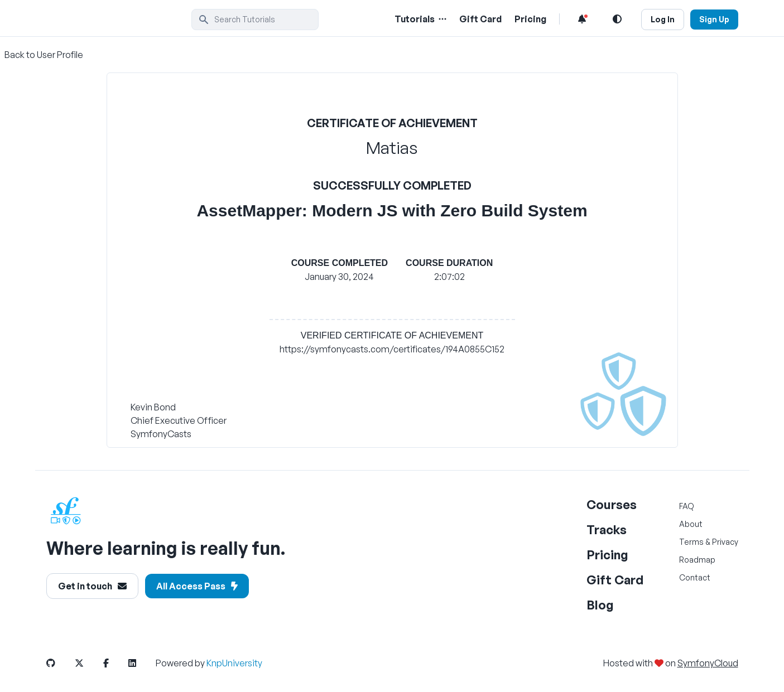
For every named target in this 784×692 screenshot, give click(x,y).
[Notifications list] (582, 19)
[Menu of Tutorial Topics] (441, 19)
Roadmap (697, 560)
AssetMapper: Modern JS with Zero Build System (392, 210)
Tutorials (415, 19)
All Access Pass (197, 586)
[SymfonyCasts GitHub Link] (60, 663)
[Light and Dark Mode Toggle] (617, 19)
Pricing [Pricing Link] (530, 19)
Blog (600, 605)
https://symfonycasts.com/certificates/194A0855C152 (392, 349)
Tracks (607, 529)
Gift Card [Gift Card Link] (480, 19)
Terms (691, 542)
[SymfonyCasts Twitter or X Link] (88, 663)
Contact (695, 577)
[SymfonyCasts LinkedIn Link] (141, 663)
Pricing (607, 555)
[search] (255, 20)
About (691, 524)
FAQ (687, 506)
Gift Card (615, 580)
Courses (612, 504)
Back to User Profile (44, 55)
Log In (663, 19)
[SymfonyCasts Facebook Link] (115, 663)
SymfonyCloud (708, 663)
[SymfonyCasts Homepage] (119, 19)
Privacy (725, 542)
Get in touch (92, 586)
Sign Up (714, 19)
